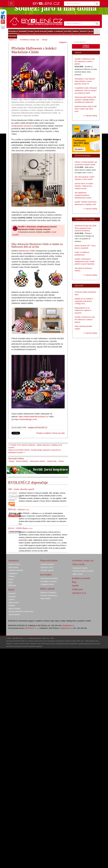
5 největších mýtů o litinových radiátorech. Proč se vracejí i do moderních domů (86, 90)
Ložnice (12, 599)
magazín (63, 42)
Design (11, 461)
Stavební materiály (16, 570)
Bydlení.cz (13, 40)
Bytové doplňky (22, 461)
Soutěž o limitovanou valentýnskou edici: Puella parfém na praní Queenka (85, 261)
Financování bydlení (49, 561)
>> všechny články (90, 116)
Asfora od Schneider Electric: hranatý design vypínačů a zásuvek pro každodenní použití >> (35, 451)
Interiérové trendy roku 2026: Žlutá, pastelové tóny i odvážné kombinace (86, 228)
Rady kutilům (46, 598)
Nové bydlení (46, 575)
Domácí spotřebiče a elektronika (21, 611)
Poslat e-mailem (44, 433)
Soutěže (75, 586)
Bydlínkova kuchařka (81, 578)
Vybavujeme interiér (37, 461)
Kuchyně (12, 593)
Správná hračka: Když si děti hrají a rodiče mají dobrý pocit (86, 109)
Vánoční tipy (52, 461)
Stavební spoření (47, 570)
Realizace (12, 585)
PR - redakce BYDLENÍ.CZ (35, 427)
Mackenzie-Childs (27, 251)
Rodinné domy (14, 564)
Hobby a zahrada (47, 589)
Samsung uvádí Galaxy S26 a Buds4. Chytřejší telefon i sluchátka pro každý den (85, 100)
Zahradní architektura (49, 595)
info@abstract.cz (66, 628)
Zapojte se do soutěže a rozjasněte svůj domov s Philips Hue (84, 301)
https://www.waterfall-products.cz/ (34, 416)
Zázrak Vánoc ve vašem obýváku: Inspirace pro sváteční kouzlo (84, 186)
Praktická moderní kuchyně (83, 571)
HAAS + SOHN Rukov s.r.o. (20, 528)
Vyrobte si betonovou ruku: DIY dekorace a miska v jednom (85, 61)
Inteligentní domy (47, 584)
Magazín (79, 286)
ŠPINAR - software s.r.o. (19, 509)
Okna (11, 582)
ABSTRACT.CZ (79, 593)
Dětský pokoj (14, 602)
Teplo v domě (78, 574)
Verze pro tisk (59, 433)
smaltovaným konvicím (22, 126)
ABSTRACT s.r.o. (32, 628)
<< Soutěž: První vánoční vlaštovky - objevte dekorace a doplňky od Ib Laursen (35, 446)
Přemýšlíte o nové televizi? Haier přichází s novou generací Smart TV (85, 81)
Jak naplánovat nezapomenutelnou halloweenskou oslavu (83, 195)
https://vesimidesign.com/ (26, 419)
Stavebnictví (13, 561)
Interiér (61, 461)
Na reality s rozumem (49, 581)
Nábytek (12, 605)
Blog (74, 582)
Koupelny (12, 596)
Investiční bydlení (47, 564)
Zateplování (13, 573)
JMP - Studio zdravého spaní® (21, 489)
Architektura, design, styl (29, 40)
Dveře (11, 579)
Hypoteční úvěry (47, 567)
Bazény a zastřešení (48, 592)
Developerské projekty (49, 578)
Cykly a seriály (78, 564)
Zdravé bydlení (14, 615)
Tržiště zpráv (77, 589)
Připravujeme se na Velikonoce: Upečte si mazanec (83, 310)
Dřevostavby (13, 567)
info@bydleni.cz (68, 625)
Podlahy (12, 576)
